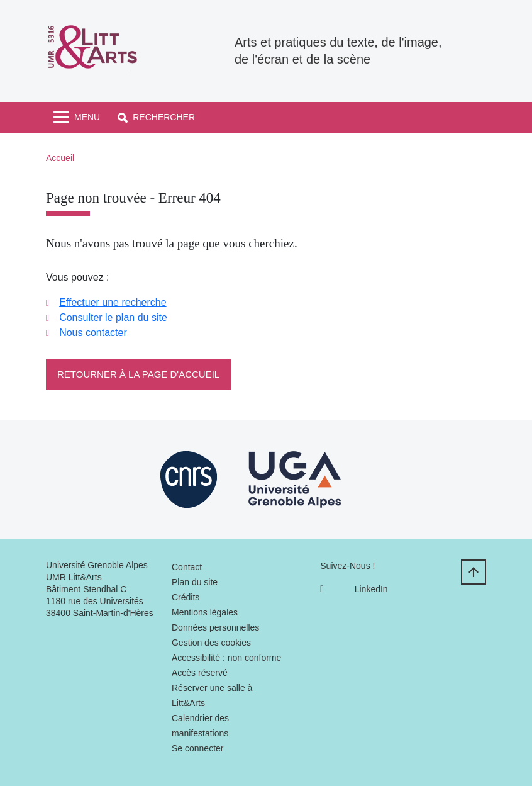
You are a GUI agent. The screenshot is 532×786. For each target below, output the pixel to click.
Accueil (60, 158)
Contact (187, 567)
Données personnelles (215, 627)
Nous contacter (93, 333)
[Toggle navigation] (77, 117)
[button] (156, 117)
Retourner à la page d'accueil (138, 374)
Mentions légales (205, 612)
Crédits (186, 597)
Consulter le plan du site (113, 317)
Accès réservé (200, 673)
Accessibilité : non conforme (226, 658)
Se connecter (198, 748)
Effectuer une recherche (113, 302)
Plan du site (195, 582)
